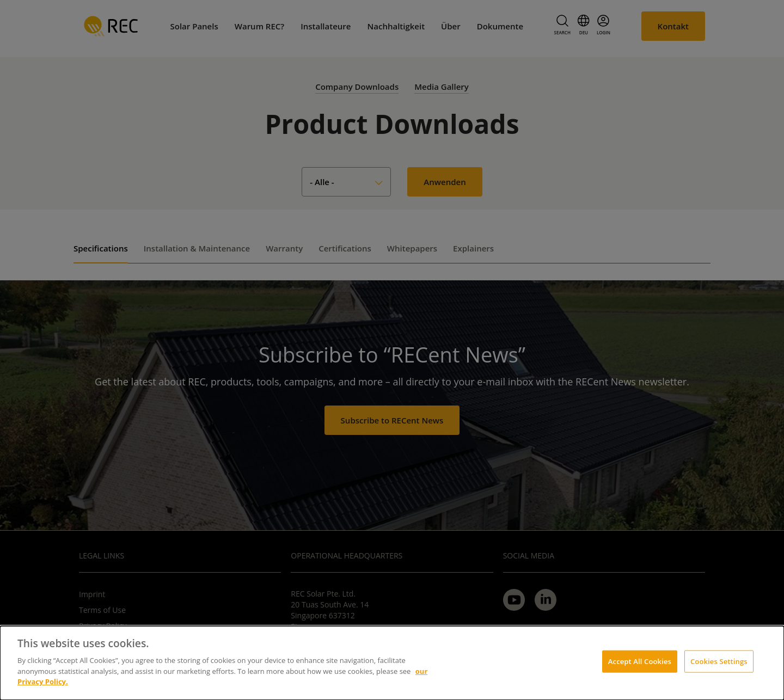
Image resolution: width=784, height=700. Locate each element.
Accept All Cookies (640, 661)
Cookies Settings (719, 661)
